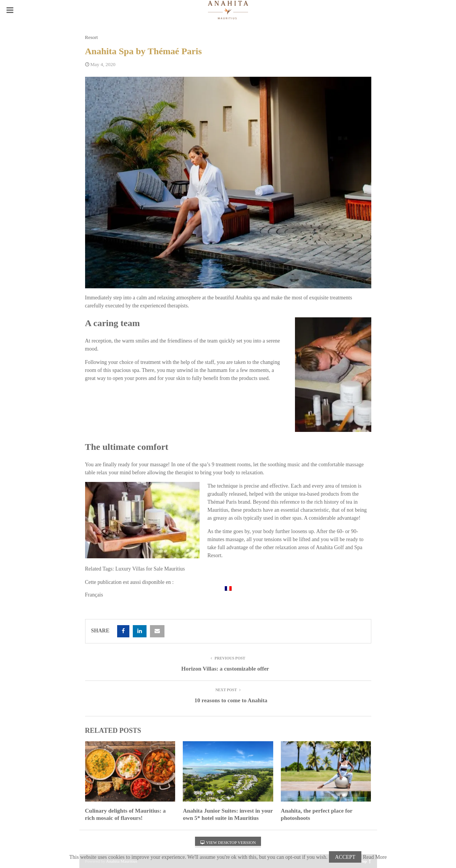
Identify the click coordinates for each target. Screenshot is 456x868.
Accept (345, 857)
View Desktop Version (228, 842)
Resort (92, 37)
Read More (375, 857)
